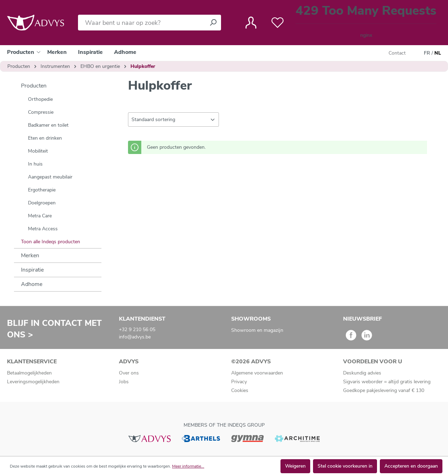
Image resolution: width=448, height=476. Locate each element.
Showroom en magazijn (257, 330)
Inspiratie (32, 270)
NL (438, 53)
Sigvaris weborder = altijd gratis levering (387, 382)
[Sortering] (173, 120)
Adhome (32, 284)
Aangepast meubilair (50, 177)
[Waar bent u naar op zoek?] (142, 23)
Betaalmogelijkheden (29, 373)
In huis (35, 164)
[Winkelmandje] (366, 23)
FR (427, 53)
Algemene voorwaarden (257, 373)
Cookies (240, 390)
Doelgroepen (42, 203)
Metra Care (40, 216)
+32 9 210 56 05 (137, 330)
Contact (397, 53)
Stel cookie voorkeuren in (345, 466)
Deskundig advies (362, 373)
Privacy (239, 382)
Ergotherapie (42, 190)
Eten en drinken (45, 138)
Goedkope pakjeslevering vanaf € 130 (384, 390)
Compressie (41, 112)
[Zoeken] (213, 23)
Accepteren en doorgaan (411, 466)
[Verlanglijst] (278, 23)
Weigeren (295, 466)
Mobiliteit (38, 151)
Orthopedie (40, 99)
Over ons (129, 373)
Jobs (124, 382)
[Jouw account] (251, 23)
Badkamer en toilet (48, 125)
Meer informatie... (188, 466)
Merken (30, 255)
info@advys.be (135, 337)
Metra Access (43, 229)
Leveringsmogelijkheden (33, 382)
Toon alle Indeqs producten (51, 242)
